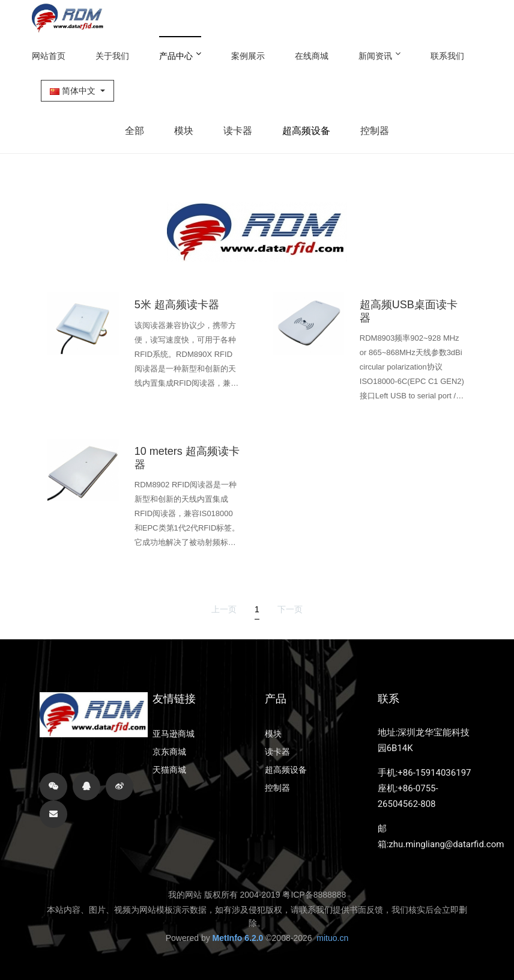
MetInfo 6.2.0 (238, 938)
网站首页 (49, 56)
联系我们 (447, 56)
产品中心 (180, 55)
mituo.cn (332, 938)
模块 (184, 131)
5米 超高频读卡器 (177, 305)
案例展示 (248, 56)
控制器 (375, 131)
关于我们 (112, 56)
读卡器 (238, 131)
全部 (135, 131)
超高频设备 (306, 131)
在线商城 (312, 56)
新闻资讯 (379, 55)
